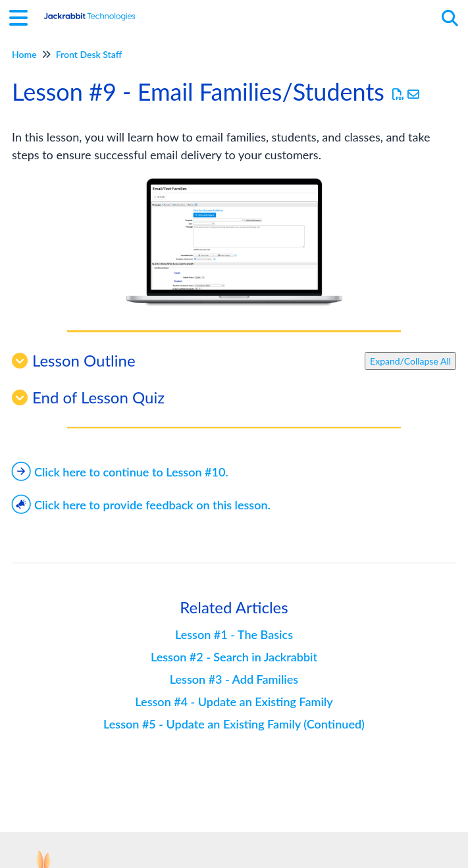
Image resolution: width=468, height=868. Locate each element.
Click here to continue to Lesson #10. (120, 472)
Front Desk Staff (89, 54)
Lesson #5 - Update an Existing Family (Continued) (234, 724)
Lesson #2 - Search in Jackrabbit (234, 657)
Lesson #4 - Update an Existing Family (234, 702)
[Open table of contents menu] (23, 16)
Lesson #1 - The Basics (234, 634)
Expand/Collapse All (410, 361)
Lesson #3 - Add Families (234, 679)
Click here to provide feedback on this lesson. (141, 505)
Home (24, 54)
